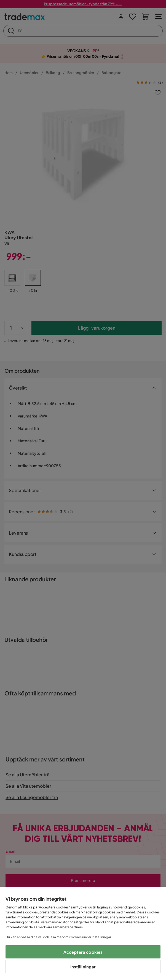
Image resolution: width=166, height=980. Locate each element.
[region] (83, 934)
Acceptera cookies (83, 952)
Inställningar (83, 967)
